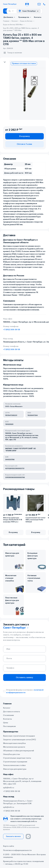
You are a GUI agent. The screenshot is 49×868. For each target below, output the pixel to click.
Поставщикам (9, 726)
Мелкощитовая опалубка (14, 743)
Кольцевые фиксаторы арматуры (33, 556)
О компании (8, 715)
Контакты (38, 17)
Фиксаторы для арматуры (12, 555)
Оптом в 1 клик (24, 144)
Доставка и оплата (11, 712)
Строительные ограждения (15, 762)
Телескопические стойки (14, 765)
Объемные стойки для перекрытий (18, 751)
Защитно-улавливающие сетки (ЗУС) (20, 740)
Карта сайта (9, 846)
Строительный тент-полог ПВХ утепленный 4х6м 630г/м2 (36, 520)
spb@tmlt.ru (9, 788)
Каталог (7, 708)
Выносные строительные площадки (19, 736)
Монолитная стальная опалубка (11, 578)
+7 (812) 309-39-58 (12, 330)
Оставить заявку (24, 677)
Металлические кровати (14, 747)
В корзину (25, 136)
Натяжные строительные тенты (34, 578)
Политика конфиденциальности (17, 850)
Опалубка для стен (11, 754)
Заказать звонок (13, 836)
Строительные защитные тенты (17, 758)
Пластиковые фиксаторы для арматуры (12, 600)
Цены (6, 723)
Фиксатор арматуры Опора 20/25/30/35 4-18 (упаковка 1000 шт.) (13, 520)
